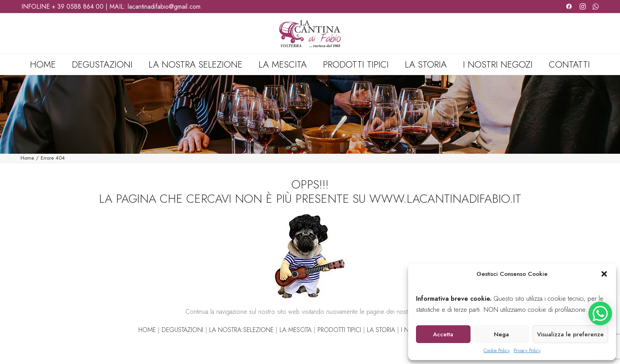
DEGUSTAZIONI (182, 330)
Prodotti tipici (356, 64)
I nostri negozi (498, 64)
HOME (147, 330)
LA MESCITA (296, 330)
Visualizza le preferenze (570, 334)
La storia (426, 64)
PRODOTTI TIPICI (339, 330)
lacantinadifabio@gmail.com (164, 7)
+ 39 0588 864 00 (78, 7)
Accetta (443, 334)
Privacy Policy (527, 351)
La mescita (283, 64)
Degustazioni (102, 64)
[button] (604, 274)
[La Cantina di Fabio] (310, 34)
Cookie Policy (497, 351)
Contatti (569, 64)
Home (43, 64)
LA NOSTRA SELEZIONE (241, 330)
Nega (501, 334)
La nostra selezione (196, 64)
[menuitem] (46, 64)
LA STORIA (381, 330)
